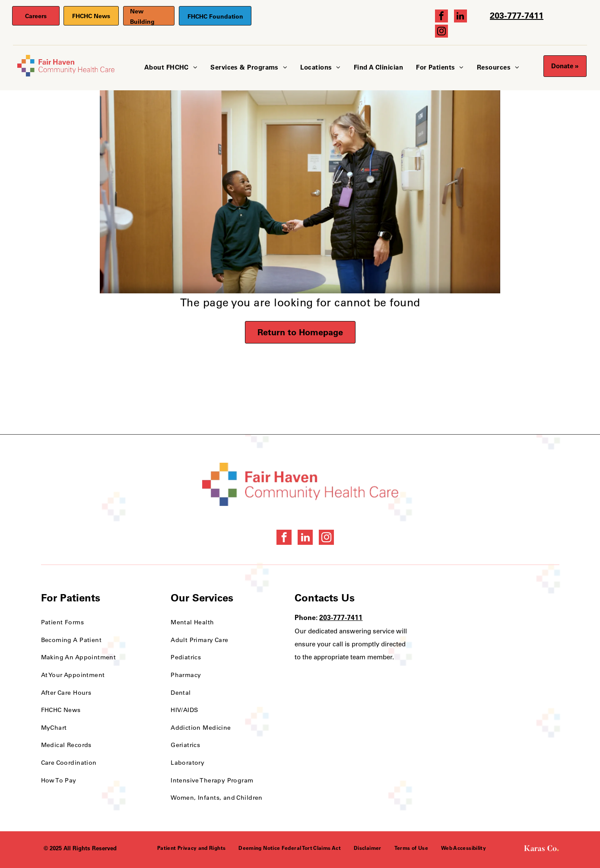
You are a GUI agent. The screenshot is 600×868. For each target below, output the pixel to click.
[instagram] (441, 32)
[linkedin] (460, 17)
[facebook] (441, 17)
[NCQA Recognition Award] (470, 668)
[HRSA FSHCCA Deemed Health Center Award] (527, 668)
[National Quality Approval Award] (527, 616)
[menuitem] (171, 68)
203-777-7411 (517, 15)
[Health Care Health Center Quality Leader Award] (470, 616)
